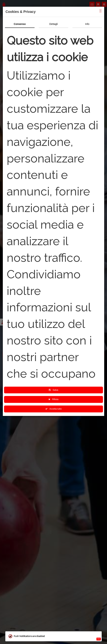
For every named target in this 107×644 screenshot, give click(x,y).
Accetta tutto (53, 409)
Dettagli (53, 24)
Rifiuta (53, 399)
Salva (53, 390)
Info (87, 24)
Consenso (20, 24)
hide (99, 639)
